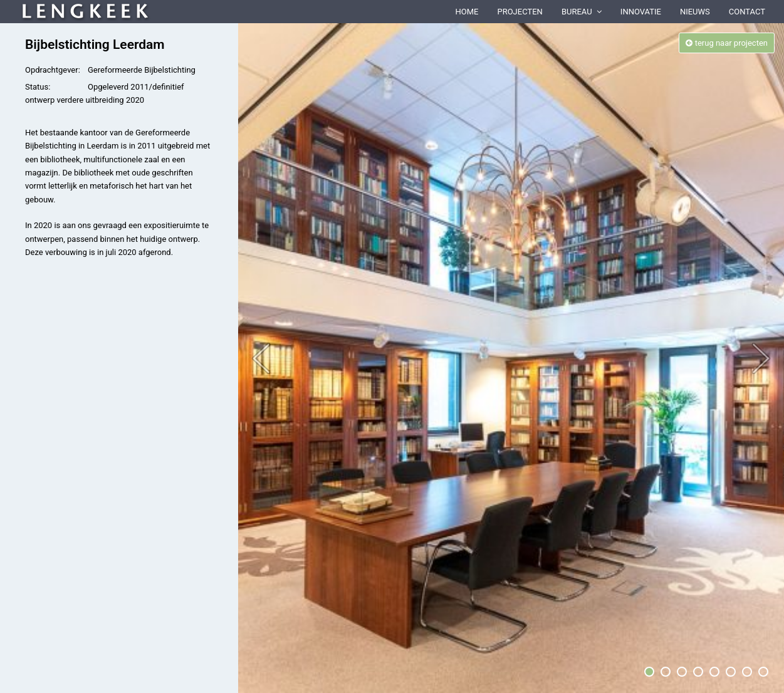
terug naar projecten (727, 43)
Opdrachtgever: (53, 70)
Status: (38, 87)
